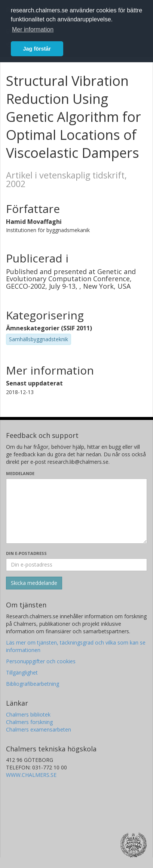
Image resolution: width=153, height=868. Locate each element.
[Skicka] (34, 583)
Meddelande (20, 473)
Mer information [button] (33, 29)
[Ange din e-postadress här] (76, 565)
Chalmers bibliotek (28, 714)
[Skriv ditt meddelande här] (76, 511)
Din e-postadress (26, 553)
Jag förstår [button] (37, 49)
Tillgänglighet (22, 672)
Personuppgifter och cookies (41, 661)
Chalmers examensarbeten (39, 729)
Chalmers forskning (29, 722)
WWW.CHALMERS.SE (31, 775)
